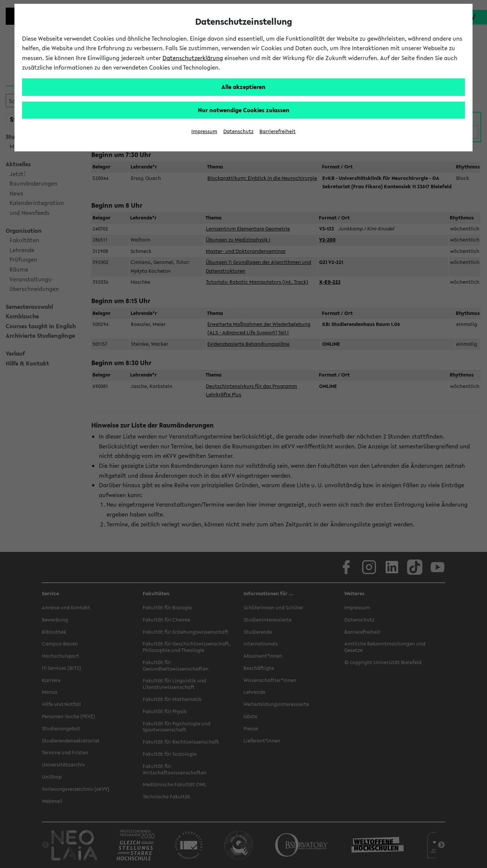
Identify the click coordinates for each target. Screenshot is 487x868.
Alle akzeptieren (243, 87)
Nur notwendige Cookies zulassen (244, 110)
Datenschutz (238, 131)
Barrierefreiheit (278, 131)
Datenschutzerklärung (193, 58)
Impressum (204, 131)
